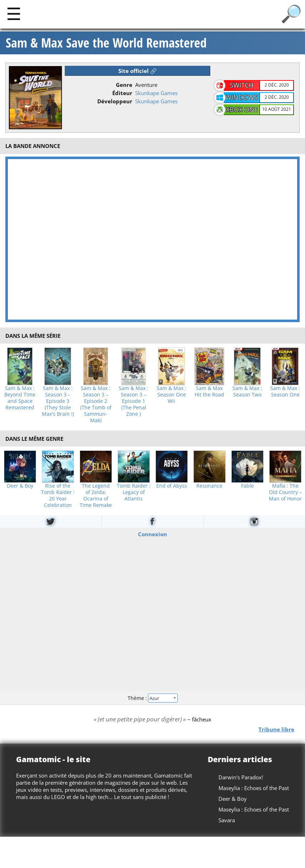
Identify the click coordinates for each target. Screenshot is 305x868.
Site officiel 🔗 (138, 71)
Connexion (152, 534)
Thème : (152, 698)
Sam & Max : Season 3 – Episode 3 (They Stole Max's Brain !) (58, 401)
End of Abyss (172, 486)
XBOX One (242, 109)
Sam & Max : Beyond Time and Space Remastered (20, 398)
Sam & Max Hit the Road (209, 391)
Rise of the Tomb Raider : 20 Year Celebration (58, 495)
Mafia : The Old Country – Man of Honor (285, 492)
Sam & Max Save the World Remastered (106, 43)
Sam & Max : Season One (285, 391)
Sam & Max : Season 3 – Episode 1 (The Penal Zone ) (134, 401)
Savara (227, 820)
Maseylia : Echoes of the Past (254, 788)
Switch (242, 85)
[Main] (14, 13)
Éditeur (122, 93)
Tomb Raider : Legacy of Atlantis (134, 492)
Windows (242, 97)
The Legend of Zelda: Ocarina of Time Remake (96, 495)
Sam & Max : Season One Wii (171, 395)
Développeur (115, 101)
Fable (247, 486)
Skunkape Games (156, 93)
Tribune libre (276, 729)
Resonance (209, 486)
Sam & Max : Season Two (247, 391)
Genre (124, 85)
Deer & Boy (20, 486)
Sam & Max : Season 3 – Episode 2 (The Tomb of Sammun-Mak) (96, 404)
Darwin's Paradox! (241, 777)
